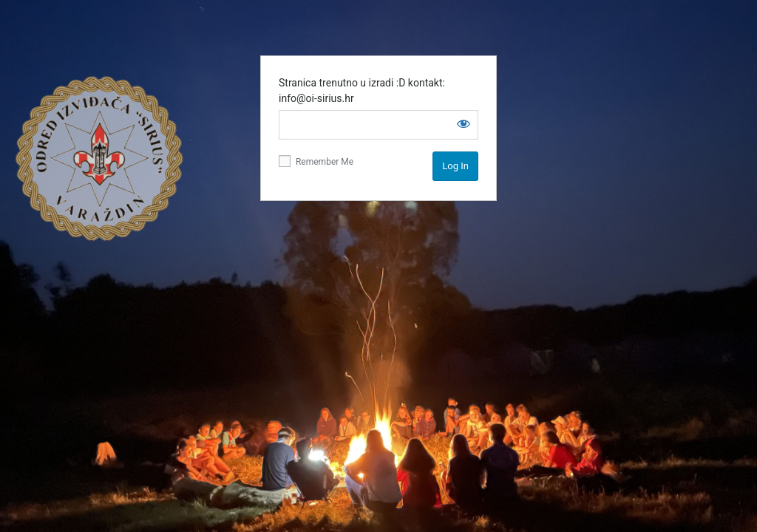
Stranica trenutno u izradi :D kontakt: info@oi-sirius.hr (362, 91)
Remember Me (316, 161)
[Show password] (464, 123)
